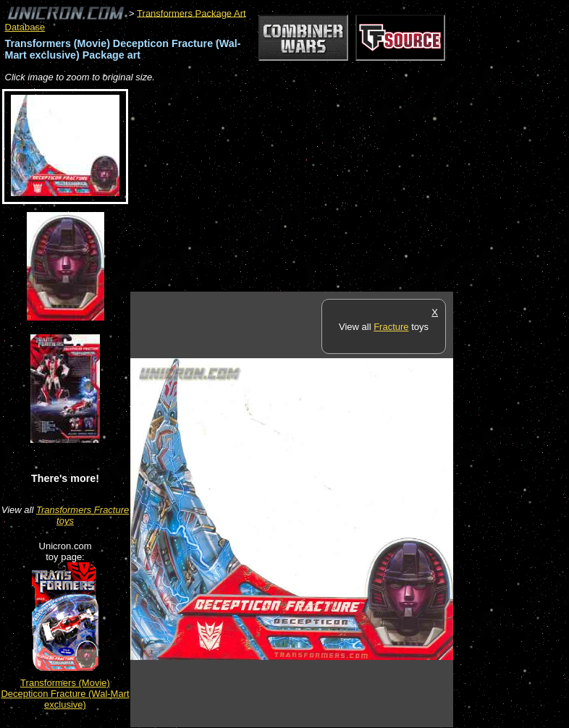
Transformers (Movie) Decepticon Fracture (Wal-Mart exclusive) (65, 694)
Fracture (391, 327)
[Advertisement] (300, 188)
